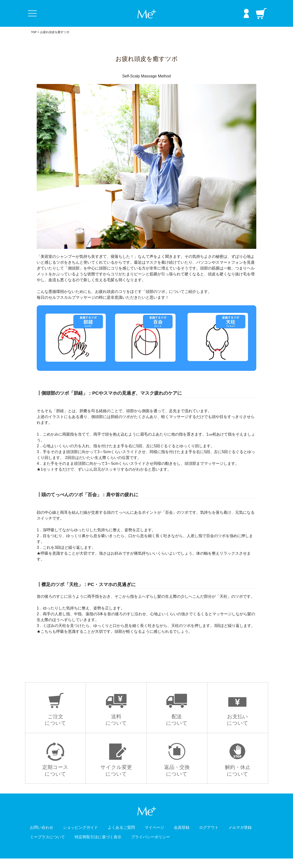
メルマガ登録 (44, 846)
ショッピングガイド (88, 837)
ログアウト (233, 837)
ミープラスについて (88, 846)
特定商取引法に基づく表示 (146, 846)
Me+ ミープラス (147, 14)
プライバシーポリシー (207, 846)
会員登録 (203, 837)
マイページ (172, 837)
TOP (34, 32)
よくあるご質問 (135, 837)
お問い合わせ (44, 837)
